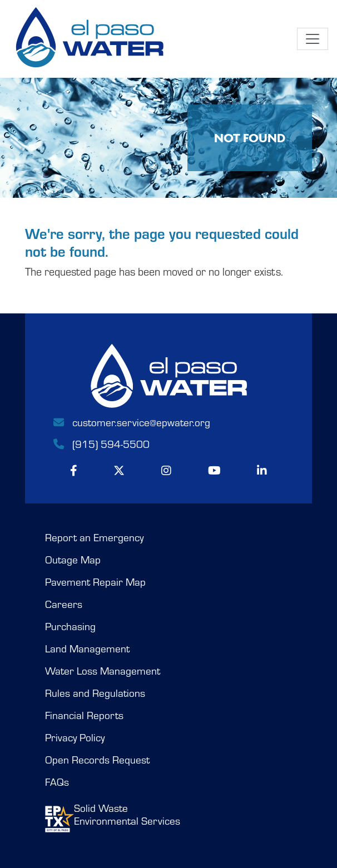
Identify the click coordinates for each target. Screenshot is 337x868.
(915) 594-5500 (101, 443)
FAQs (57, 782)
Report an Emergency (94, 537)
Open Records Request (97, 760)
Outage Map (73, 560)
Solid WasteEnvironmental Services (113, 817)
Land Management (87, 648)
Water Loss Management (103, 671)
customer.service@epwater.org (131, 422)
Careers (64, 604)
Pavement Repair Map (95, 582)
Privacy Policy (75, 737)
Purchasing (70, 626)
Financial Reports (84, 715)
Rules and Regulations (95, 693)
